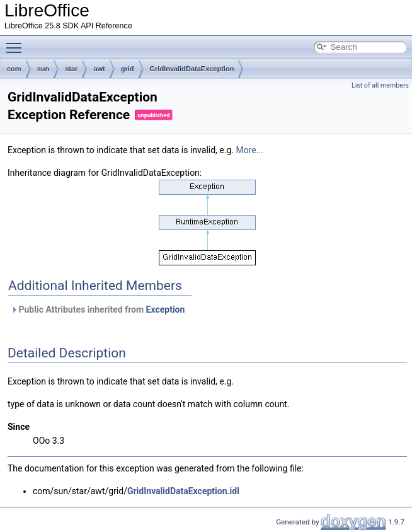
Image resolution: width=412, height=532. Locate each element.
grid (128, 69)
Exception (166, 309)
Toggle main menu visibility (17, 42)
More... (249, 150)
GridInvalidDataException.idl (183, 491)
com (14, 69)
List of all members (380, 85)
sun (43, 69)
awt (99, 69)
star (71, 69)
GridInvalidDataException (192, 69)
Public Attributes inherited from (98, 309)
